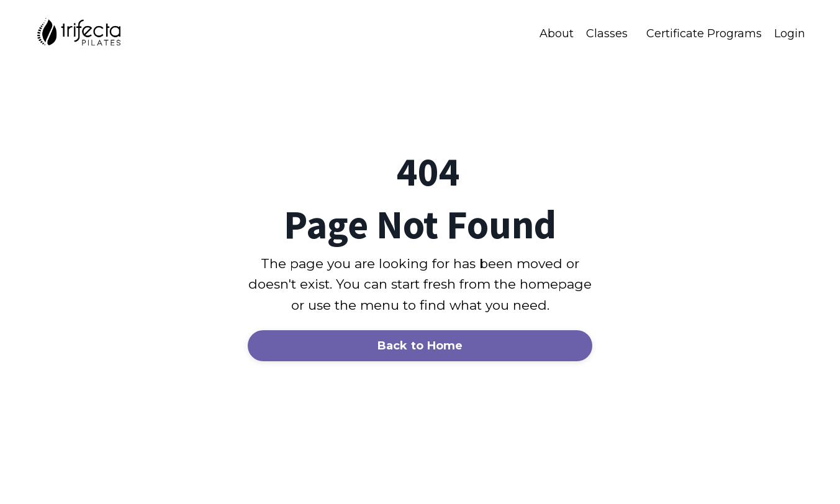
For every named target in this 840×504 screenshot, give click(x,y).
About (557, 34)
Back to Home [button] (420, 346)
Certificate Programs (704, 34)
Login (790, 34)
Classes (607, 34)
